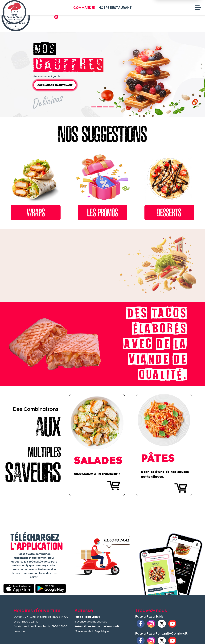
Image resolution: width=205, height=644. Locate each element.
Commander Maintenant (55, 94)
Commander (84, 8)
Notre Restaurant (115, 8)
